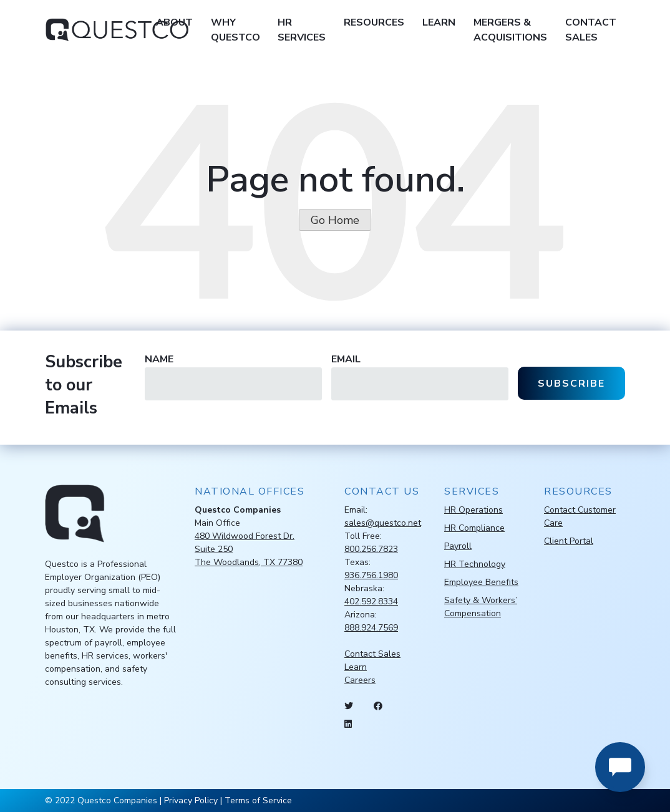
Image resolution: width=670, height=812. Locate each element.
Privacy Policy (191, 800)
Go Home (335, 220)
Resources (374, 22)
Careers (360, 680)
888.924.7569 (371, 628)
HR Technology (475, 564)
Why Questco (235, 30)
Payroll (458, 546)
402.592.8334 (371, 602)
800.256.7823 (371, 549)
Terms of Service (258, 800)
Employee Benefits (481, 582)
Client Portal (569, 541)
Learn (439, 22)
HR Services (302, 30)
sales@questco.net (383, 523)
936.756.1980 (371, 575)
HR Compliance (474, 528)
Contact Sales (591, 30)
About (174, 22)
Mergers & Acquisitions (510, 30)
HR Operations (473, 510)
